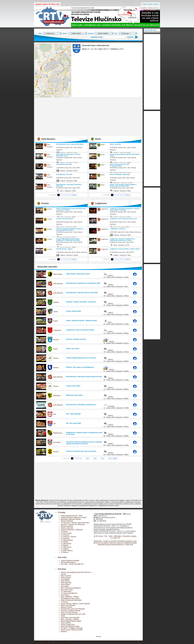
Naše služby (62, 557)
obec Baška (65, 586)
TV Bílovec (64, 531)
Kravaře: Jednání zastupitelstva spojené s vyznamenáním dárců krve (70, 229)
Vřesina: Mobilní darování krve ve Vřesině (81, 358)
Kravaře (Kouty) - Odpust (64, 249)
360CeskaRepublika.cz (68, 562)
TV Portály (62, 513)
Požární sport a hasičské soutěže (72, 630)
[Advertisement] (88, 117)
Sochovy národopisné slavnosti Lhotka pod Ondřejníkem (114, 543)
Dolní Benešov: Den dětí (64, 174)
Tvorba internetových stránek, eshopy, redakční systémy (86, 641)
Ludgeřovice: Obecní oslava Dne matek (80, 330)
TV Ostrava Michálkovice (69, 593)
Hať (54, 424)
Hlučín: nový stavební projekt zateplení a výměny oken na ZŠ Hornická (123, 185)
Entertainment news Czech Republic (73, 609)
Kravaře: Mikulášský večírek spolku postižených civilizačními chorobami (68, 240)
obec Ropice (65, 595)
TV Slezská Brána (67, 540)
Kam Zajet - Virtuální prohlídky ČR (72, 564)
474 (103, 458)
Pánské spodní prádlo (130, 641)
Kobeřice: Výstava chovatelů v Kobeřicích (81, 302)
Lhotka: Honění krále (73, 311)
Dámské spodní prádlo (114, 641)
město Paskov (65, 584)
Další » (75, 195)
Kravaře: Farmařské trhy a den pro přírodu (81, 451)
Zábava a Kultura (66, 607)
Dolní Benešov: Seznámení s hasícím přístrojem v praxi (68, 155)
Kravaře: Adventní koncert (65, 219)
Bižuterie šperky (48, 643)
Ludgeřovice (57, 330)
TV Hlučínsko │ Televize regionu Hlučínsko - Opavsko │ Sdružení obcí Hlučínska (75, 524)
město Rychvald (66, 583)
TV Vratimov (65, 549)
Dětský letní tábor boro (42, 641)
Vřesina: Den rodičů (73, 386)
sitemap (98, 636)
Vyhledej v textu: (97, 37)
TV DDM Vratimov (67, 551)
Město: (65, 33)
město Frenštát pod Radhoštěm (71, 600)
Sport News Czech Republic (70, 618)
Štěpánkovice (58, 433)
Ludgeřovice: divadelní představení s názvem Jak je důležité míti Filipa (125, 209)
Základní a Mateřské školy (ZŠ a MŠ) (73, 614)
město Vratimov (66, 578)
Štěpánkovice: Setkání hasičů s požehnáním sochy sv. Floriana (84, 433)
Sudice (56, 321)
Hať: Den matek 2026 (73, 423)
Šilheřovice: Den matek (74, 395)
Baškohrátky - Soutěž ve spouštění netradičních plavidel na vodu (115, 541)
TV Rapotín (65, 542)
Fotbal (63, 616)
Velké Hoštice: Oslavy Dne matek (78, 274)
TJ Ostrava (64, 552)
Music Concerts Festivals (69, 612)
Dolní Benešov (58, 284)
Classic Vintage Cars (68, 625)
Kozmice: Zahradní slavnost (76, 339)
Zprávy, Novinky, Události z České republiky (75, 604)
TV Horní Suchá (66, 533)
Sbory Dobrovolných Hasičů (70, 626)
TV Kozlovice (65, 535)
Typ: (116, 33)
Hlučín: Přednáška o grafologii (120, 174)
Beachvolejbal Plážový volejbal (71, 621)
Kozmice (56, 340)
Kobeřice (56, 302)
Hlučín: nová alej (115, 144)
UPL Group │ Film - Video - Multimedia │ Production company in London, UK (116, 537)
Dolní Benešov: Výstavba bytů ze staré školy (82, 293)
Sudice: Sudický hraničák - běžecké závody (81, 321)
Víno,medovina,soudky (58, 641)
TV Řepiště (64, 545)
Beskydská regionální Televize (71, 519)
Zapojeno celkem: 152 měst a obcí (47, 4)
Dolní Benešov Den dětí (64, 164)
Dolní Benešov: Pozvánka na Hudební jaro (81, 405)
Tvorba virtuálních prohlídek (70, 561)
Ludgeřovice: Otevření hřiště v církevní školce (125, 249)
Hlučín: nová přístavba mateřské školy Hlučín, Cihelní (125, 155)
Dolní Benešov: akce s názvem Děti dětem (70, 144)
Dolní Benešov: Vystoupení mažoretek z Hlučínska (69, 185)
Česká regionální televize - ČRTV (72, 516)
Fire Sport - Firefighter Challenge (72, 628)
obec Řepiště (65, 579)
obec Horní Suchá (67, 590)
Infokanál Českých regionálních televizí (74, 518)
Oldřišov (56, 368)
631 (110, 458)
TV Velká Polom (66, 547)
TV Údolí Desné (66, 544)
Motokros (64, 632)
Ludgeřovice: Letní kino (118, 229)
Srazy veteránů (66, 623)
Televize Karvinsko (67, 526)
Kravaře (56, 452)
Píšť (55, 414)
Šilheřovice (57, 396)
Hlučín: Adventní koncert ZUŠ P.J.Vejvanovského (120, 165)
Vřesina (56, 358)
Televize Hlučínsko (67, 521)
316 (95, 458)
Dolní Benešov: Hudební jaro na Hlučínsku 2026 (83, 283)
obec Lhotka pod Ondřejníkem (71, 588)
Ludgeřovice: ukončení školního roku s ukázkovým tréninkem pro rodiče (123, 240)
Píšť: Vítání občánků (73, 414)
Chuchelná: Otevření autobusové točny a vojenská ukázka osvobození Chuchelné (84, 443)
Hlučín (55, 349)
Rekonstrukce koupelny (63, 643)
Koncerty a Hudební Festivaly (71, 611)
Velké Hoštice (58, 274)
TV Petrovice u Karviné (68, 537)
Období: (91, 33)
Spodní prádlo (144, 641)
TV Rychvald (65, 538)
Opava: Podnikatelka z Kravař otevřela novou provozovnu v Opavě (71, 209)
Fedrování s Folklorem (124, 545)
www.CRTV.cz (102, 516)
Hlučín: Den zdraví (73, 349)
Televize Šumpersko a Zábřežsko (72, 530)
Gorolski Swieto (110, 545)
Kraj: (40, 33)
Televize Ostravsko (67, 528)
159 (88, 458)
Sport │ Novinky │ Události (70, 619)
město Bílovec (65, 581)
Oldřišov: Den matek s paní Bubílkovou (80, 367)
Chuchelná (57, 442)
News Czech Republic (68, 605)
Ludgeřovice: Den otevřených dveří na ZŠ (123, 219)
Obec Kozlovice (66, 576)
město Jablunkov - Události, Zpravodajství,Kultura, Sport (70, 598)
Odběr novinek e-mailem (150, 4)
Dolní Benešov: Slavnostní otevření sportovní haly (84, 377)
